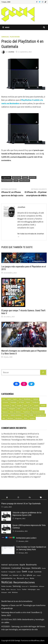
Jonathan (11, 52)
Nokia (12, 412)
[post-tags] (41, 497)
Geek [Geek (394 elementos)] (24, 571)
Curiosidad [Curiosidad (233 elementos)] (16, 568)
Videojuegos (25, 181)
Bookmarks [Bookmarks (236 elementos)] (31, 565)
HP (31, 405)
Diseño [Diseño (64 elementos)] (44, 568)
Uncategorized (40, 415)
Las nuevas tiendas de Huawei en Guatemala (22, 447)
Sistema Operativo (16, 415)
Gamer (25, 177)
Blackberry (27, 399)
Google (19, 405)
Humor (5, 409)
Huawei (36, 405)
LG (30, 409)
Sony (16, 181)
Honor (26, 405)
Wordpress (19, 418)
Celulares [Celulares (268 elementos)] (6, 568)
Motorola (36, 409)
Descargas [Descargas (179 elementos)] (26, 568)
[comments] (30, 497)
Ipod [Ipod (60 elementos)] (34, 575)
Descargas (13, 402)
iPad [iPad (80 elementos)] (24, 575)
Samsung (5, 415)
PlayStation (15, 37)
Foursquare (6, 405)
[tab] (7, 497)
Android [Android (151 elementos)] (4, 565)
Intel (19, 409)
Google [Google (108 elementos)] (31, 572)
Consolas (5, 37)
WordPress (35, 640)
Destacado (16, 177)
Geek (13, 405)
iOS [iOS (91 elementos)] (21, 575)
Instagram (12, 409)
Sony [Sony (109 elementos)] (3, 589)
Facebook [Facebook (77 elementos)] (4, 572)
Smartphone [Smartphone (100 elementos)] (34, 586)
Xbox (26, 418)
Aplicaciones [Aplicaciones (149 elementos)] (14, 565)
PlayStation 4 (7, 181)
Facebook (35, 402)
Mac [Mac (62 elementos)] (15, 578)
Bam (43, 640)
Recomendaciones (38, 412)
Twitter (31, 415)
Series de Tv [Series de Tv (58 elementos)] (25, 586)
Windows (10, 418)
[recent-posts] (18, 497)
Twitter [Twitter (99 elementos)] (24, 589)
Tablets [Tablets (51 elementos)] (8, 589)
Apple (9, 399)
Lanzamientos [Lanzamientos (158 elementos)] (7, 578)
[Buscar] (43, 372)
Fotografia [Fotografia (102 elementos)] (12, 572)
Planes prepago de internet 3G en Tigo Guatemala (21, 504)
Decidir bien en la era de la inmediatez (17, 601)
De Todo (21, 402)
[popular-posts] (7, 497)
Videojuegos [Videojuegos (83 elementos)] (32, 589)
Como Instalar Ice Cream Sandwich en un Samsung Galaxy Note (31, 548)
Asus (20, 399)
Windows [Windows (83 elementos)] (15, 592)
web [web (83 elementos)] (9, 592)
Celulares (35, 399)
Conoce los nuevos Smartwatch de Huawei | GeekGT (23, 444)
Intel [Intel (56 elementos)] (10, 575)
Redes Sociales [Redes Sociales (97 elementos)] (7, 586)
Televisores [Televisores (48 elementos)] (13, 590)
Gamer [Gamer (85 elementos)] (19, 572)
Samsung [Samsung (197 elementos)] (17, 586)
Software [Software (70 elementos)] (41, 586)
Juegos (24, 409)
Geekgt (18, 640)
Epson (28, 402)
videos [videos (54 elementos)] (38, 589)
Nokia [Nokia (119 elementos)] (32, 578)
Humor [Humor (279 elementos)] (5, 575)
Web (4, 418)
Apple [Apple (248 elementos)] (22, 565)
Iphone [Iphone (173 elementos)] (29, 575)
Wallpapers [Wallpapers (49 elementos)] (4, 592)
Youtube (32, 418)
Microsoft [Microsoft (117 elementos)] (20, 578)
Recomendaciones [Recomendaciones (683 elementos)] (24, 582)
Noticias (32, 177)
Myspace (5, 412)
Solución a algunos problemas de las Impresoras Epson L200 (27, 514)
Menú (6, 27)
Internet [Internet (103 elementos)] (16, 575)
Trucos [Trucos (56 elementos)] (19, 589)
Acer (4, 399)
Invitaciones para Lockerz (26, 538)
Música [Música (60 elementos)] (27, 578)
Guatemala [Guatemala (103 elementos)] (38, 572)
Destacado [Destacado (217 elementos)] (36, 568)
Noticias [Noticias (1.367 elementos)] (7, 582)
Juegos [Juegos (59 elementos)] (39, 575)
